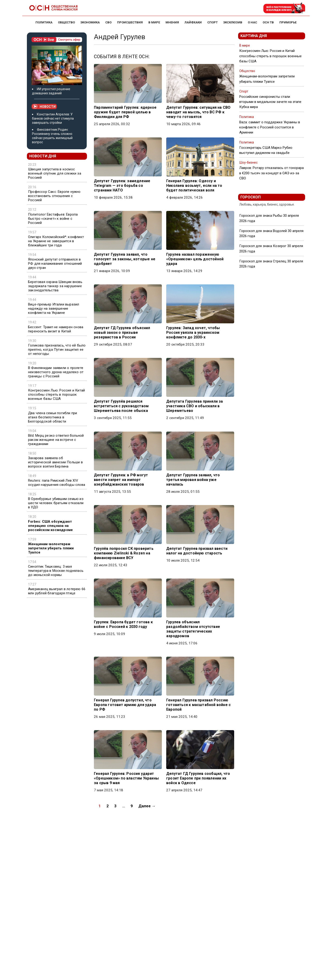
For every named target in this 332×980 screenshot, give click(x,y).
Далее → (147, 806)
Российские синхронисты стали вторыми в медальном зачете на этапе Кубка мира (270, 102)
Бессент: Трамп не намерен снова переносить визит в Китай (56, 329)
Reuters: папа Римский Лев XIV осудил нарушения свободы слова (57, 483)
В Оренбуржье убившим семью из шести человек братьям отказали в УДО (56, 503)
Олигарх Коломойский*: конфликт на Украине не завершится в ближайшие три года (56, 241)
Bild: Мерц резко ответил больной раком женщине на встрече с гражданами (56, 440)
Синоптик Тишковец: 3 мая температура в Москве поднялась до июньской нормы (56, 571)
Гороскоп (251, 197)
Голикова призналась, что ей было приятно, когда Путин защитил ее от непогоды (57, 350)
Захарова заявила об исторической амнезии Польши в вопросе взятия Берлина (55, 462)
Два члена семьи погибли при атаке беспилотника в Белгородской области (53, 417)
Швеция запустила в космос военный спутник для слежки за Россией (55, 173)
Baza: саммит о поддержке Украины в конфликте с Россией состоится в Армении (270, 127)
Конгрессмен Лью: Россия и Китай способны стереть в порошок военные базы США (56, 395)
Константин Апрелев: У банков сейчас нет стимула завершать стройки (53, 118)
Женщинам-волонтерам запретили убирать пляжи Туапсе (51, 548)
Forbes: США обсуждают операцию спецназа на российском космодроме (50, 526)
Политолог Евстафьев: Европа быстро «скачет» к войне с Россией (53, 219)
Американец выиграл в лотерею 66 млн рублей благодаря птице (57, 591)
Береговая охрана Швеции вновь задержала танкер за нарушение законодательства (55, 286)
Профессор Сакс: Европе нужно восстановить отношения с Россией (54, 196)
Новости (44, 106)
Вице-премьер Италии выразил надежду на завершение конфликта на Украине (54, 309)
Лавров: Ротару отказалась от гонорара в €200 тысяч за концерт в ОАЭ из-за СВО (271, 173)
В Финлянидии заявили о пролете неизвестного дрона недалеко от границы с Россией (56, 372)
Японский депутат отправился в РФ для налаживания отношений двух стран (55, 264)
